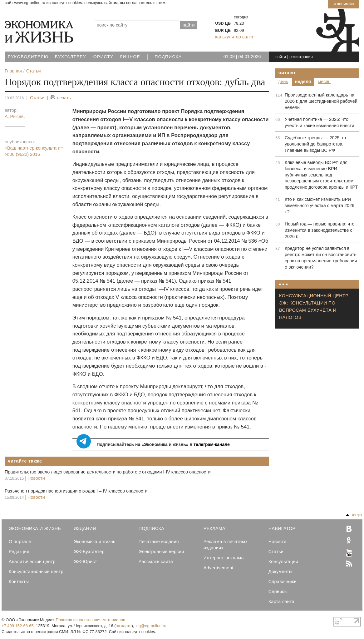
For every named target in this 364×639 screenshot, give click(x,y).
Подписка (168, 57)
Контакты (19, 582)
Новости (36, 478)
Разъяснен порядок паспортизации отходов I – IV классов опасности (76, 491)
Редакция (19, 552)
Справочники (283, 582)
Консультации (283, 562)
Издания (85, 528)
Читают (287, 73)
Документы (280, 572)
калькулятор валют (235, 37)
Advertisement (219, 568)
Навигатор (282, 528)
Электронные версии (161, 552)
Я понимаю (344, 4)
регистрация (301, 57)
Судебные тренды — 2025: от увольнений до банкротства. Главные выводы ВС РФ (316, 144)
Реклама (214, 528)
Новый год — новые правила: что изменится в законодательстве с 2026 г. (320, 230)
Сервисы (278, 592)
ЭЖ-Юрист (85, 562)
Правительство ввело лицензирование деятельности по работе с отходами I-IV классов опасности (108, 472)
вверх (354, 515)
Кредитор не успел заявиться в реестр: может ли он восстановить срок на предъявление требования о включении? (321, 258)
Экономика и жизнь (95, 542)
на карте (124, 626)
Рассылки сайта (156, 562)
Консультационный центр (36, 572)
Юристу (103, 57)
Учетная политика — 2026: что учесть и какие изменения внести (320, 122)
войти (281, 57)
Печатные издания (159, 542)
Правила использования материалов (91, 620)
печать (61, 98)
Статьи (37, 98)
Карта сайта (281, 602)
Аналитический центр (32, 562)
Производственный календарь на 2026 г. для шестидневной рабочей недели (321, 101)
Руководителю (28, 57)
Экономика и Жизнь (35, 528)
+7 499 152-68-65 (18, 626)
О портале (20, 542)
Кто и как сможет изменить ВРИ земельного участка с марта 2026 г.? (320, 206)
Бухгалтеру (71, 57)
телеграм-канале (212, 444)
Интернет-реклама (224, 558)
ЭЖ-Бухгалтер (89, 552)
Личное (130, 57)
